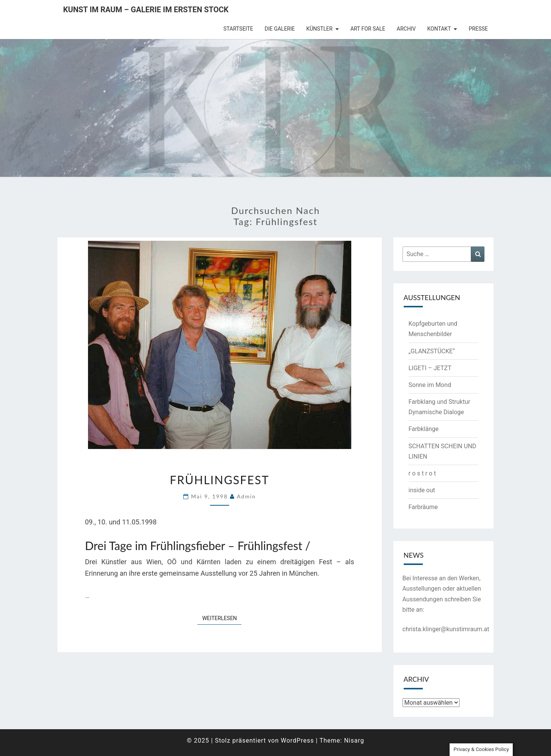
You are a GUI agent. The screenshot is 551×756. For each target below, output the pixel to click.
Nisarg (354, 740)
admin (246, 496)
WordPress (298, 740)
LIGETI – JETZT (430, 368)
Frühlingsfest (220, 480)
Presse (478, 29)
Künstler (320, 29)
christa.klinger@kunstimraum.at (446, 629)
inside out (422, 490)
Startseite (238, 29)
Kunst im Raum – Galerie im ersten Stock (146, 10)
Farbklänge (424, 429)
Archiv (406, 29)
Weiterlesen (222, 618)
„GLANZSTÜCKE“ (432, 351)
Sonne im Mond (430, 385)
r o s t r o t (422, 473)
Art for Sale (368, 29)
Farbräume (423, 507)
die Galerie (280, 29)
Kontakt (439, 29)
